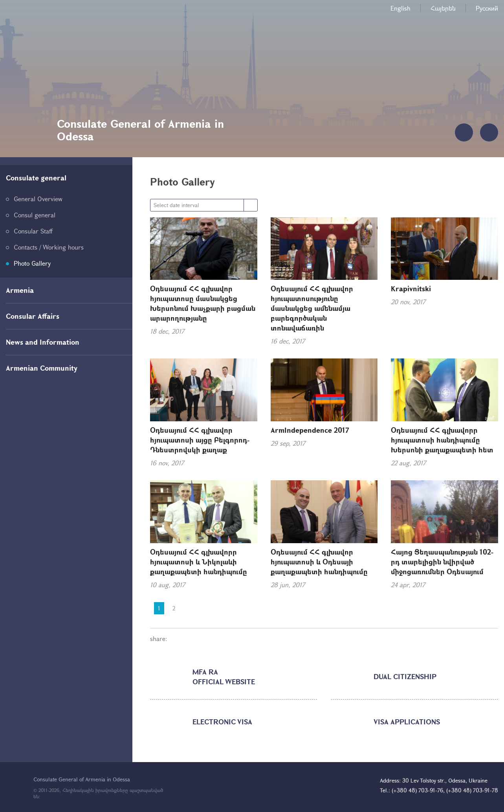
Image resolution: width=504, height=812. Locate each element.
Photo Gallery (32, 263)
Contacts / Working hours (49, 247)
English (400, 8)
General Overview (38, 199)
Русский (487, 8)
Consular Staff (33, 231)
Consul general (35, 215)
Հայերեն (443, 8)
